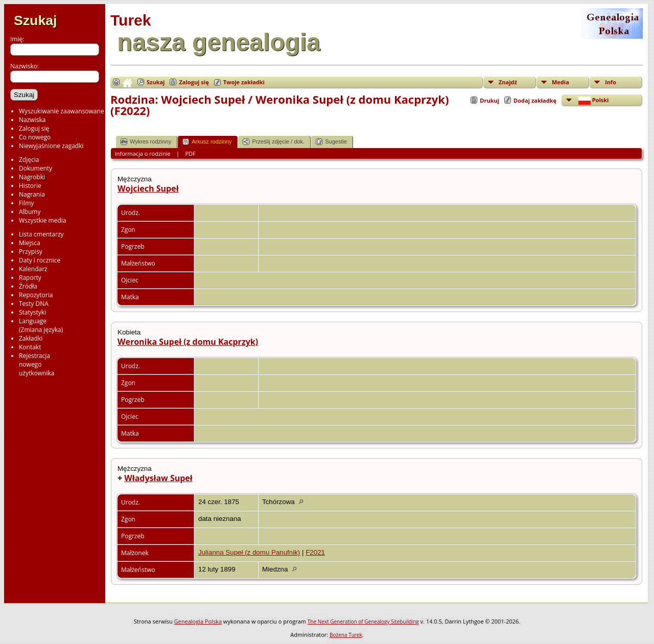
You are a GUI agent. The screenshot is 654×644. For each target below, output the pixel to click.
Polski (593, 100)
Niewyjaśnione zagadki (51, 146)
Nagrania (32, 194)
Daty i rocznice (40, 260)
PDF (191, 153)
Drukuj (489, 100)
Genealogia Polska (198, 621)
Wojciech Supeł (148, 188)
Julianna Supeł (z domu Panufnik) (249, 552)
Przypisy (31, 252)
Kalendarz (33, 269)
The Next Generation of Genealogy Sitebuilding (363, 622)
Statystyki (32, 312)
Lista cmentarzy (41, 234)
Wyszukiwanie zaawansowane (62, 111)
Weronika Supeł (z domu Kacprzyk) (188, 342)
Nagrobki (32, 177)
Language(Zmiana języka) (41, 325)
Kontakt (30, 347)
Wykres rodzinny (146, 142)
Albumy (30, 212)
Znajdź (508, 82)
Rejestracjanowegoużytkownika (37, 364)
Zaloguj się (34, 128)
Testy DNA (34, 304)
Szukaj (35, 20)
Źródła (28, 286)
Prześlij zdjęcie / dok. (274, 142)
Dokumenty (36, 168)
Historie (30, 186)
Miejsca (30, 243)
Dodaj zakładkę (535, 100)
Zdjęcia (29, 160)
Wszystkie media (43, 220)
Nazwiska (32, 120)
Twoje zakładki (244, 82)
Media (560, 82)
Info (611, 82)
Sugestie (331, 142)
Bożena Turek (346, 635)
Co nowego (35, 137)
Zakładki (31, 338)
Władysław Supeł (158, 478)
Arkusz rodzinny (207, 142)
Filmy (26, 203)
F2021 (315, 552)
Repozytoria (36, 295)
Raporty (30, 278)
